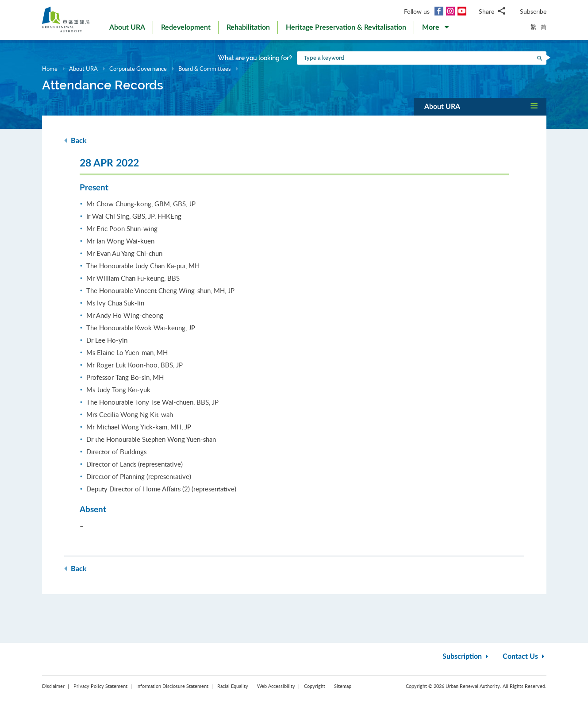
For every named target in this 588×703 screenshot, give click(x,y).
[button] (435, 29)
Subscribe (533, 11)
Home (50, 69)
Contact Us (525, 657)
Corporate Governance (138, 69)
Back (75, 141)
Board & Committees (205, 69)
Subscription (466, 657)
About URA (83, 69)
